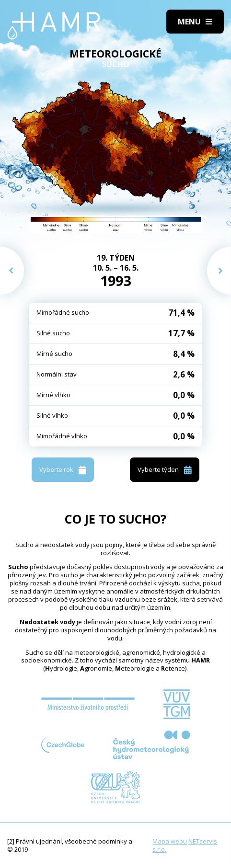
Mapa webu (170, 841)
